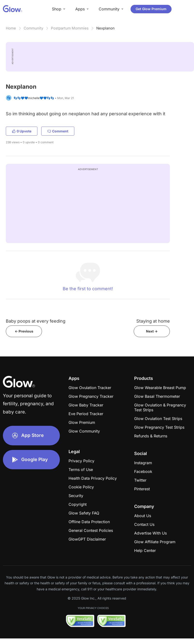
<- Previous (24, 331)
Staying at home (153, 321)
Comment (58, 131)
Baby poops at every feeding (36, 321)
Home (11, 28)
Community (33, 28)
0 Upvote (22, 131)
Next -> (152, 331)
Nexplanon (105, 28)
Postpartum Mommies (70, 28)
